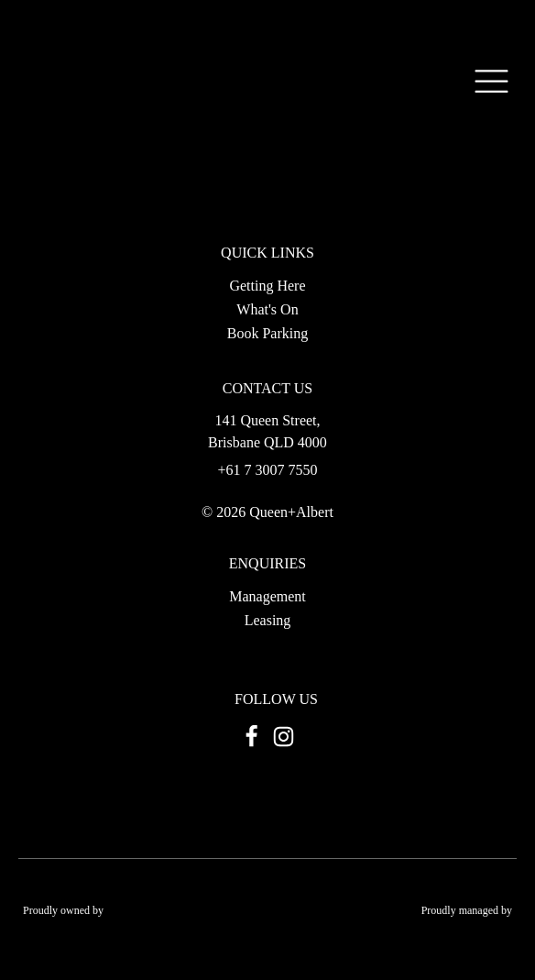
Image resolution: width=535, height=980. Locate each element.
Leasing (268, 620)
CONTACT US (267, 389)
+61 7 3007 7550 (267, 470)
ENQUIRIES (267, 564)
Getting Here (267, 286)
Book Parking (267, 333)
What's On (267, 309)
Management (267, 596)
